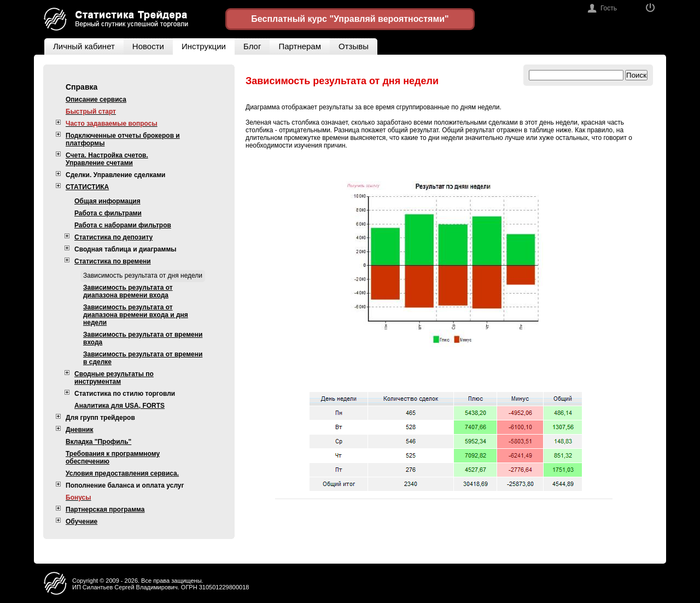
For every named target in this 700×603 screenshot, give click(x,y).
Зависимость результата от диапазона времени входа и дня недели (136, 315)
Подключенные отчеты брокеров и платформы (123, 139)
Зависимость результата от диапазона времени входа (128, 291)
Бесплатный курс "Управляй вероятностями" (350, 19)
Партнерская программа (105, 510)
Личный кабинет (80, 45)
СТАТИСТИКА (87, 187)
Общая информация (107, 201)
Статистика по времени (113, 261)
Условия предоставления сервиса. (122, 473)
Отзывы (358, 45)
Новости (148, 46)
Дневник (79, 430)
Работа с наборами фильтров (123, 225)
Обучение (81, 522)
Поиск (636, 75)
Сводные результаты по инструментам (114, 378)
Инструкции (204, 46)
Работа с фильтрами (108, 213)
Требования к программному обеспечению (113, 458)
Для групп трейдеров (100, 418)
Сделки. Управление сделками (115, 175)
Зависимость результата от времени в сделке (143, 358)
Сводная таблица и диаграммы (126, 249)
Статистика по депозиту (113, 237)
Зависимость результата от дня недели (143, 276)
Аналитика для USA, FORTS (119, 406)
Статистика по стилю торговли (125, 394)
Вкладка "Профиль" (98, 442)
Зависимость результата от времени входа (143, 338)
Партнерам (300, 46)
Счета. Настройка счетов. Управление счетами (107, 159)
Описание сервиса (96, 99)
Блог (252, 46)
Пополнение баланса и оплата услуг (125, 485)
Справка (81, 87)
